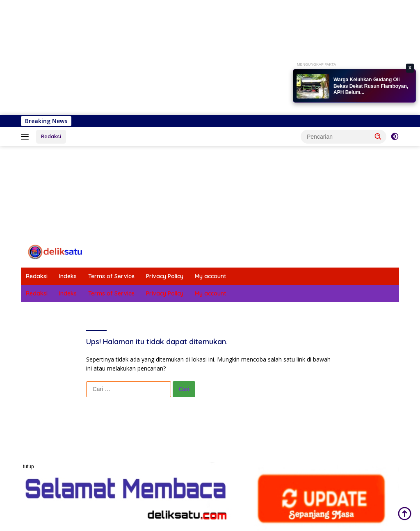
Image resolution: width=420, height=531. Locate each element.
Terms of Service (111, 276)
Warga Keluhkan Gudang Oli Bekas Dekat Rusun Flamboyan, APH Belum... (371, 86)
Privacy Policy (165, 276)
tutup (29, 467)
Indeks (68, 276)
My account (210, 276)
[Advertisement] (210, 57)
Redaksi (51, 136)
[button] (378, 136)
